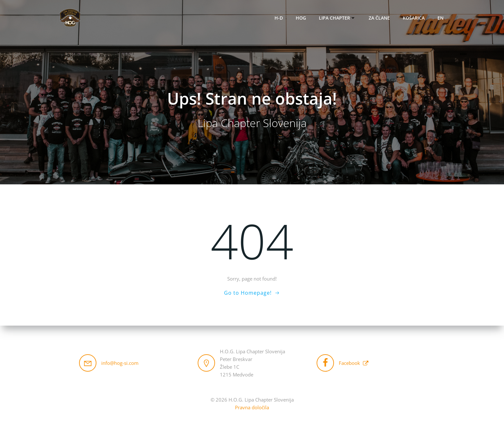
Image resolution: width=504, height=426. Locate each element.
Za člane (379, 18)
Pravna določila (252, 407)
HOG (301, 18)
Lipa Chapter (337, 18)
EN (441, 18)
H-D (279, 18)
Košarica (414, 18)
